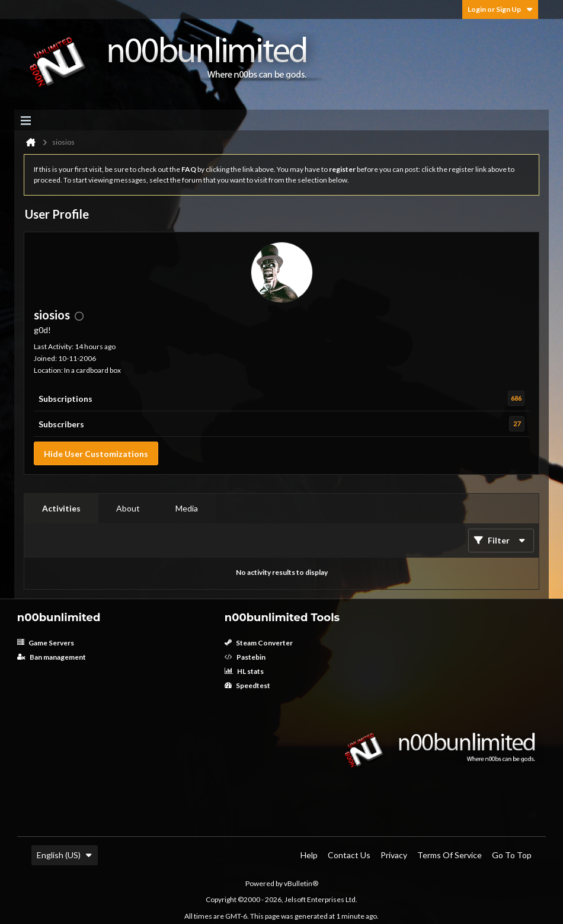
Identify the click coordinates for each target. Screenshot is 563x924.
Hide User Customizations (96, 454)
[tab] (61, 509)
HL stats (244, 671)
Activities (61, 508)
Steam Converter (259, 643)
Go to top (512, 855)
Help (309, 855)
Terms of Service (450, 855)
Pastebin (245, 657)
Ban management (52, 657)
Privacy (394, 855)
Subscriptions (65, 399)
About (128, 508)
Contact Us (349, 855)
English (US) (65, 855)
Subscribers (61, 424)
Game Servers (46, 643)
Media (187, 508)
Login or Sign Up (500, 9)
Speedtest (247, 685)
